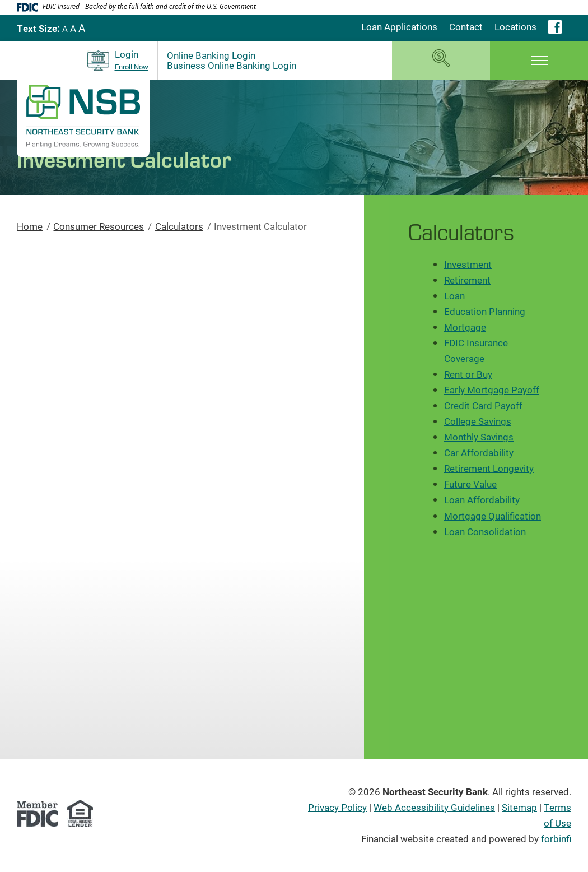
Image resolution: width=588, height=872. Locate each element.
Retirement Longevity (489, 468)
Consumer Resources (99, 226)
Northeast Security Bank (435, 792)
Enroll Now (132, 67)
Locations (515, 27)
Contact (466, 27)
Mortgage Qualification (493, 516)
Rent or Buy (468, 374)
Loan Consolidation (485, 532)
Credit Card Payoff (483, 405)
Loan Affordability (482, 500)
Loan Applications (399, 27)
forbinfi (556, 839)
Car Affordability (479, 453)
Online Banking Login (211, 55)
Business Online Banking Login (232, 66)
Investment (468, 264)
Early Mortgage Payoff (492, 390)
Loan (454, 296)
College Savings (478, 421)
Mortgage (465, 327)
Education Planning (485, 311)
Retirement (467, 280)
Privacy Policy (337, 807)
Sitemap (519, 807)
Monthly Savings (479, 437)
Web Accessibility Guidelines (434, 807)
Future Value (470, 484)
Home (30, 226)
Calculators (179, 226)
